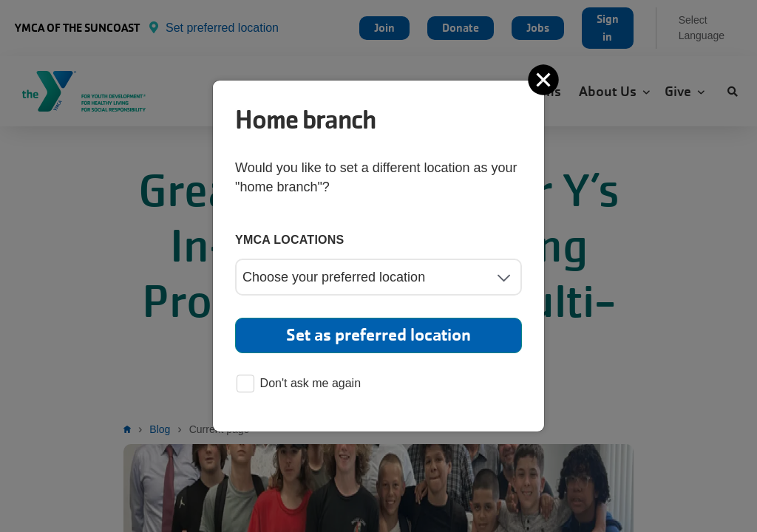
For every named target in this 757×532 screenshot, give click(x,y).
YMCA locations (290, 240)
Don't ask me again (299, 385)
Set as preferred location (378, 335)
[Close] (545, 80)
